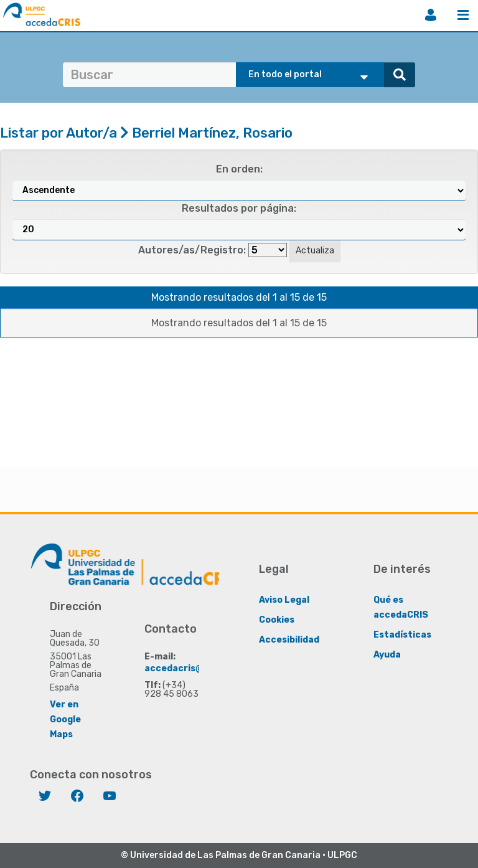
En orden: (239, 169)
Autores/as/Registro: (192, 250)
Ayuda (387, 655)
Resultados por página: (239, 208)
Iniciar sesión (431, 15)
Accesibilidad (289, 640)
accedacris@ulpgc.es (193, 668)
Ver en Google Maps (65, 719)
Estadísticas (402, 635)
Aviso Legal (284, 600)
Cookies (277, 620)
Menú (463, 15)
